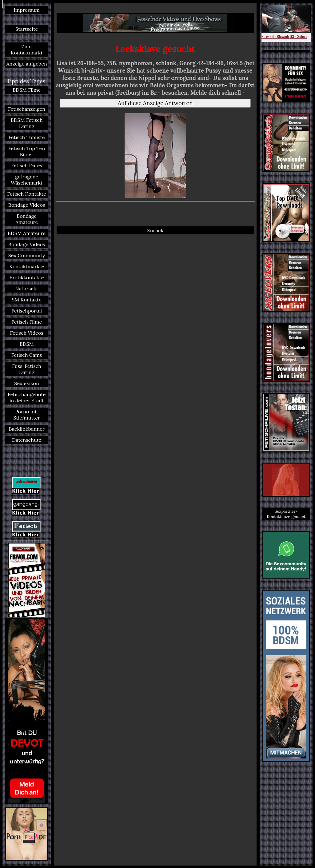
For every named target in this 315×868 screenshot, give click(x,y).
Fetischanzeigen (27, 109)
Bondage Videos (27, 205)
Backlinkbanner (26, 429)
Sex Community (27, 255)
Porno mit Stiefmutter (27, 415)
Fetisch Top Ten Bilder (27, 151)
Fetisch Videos (26, 333)
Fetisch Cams (27, 355)
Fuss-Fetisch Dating (27, 369)
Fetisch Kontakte (26, 194)
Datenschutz (27, 440)
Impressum (26, 10)
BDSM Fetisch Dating (27, 123)
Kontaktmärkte (27, 266)
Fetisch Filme (27, 322)
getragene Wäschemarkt (27, 180)
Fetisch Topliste (26, 137)
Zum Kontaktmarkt (26, 50)
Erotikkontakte (27, 277)
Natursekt (27, 289)
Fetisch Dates (27, 165)
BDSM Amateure (27, 233)
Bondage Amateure (27, 219)
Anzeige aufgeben (26, 64)
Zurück (155, 230)
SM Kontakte (27, 300)
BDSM (27, 344)
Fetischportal (27, 311)
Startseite (27, 29)
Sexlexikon (27, 383)
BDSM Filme (27, 90)
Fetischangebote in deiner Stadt (27, 397)
